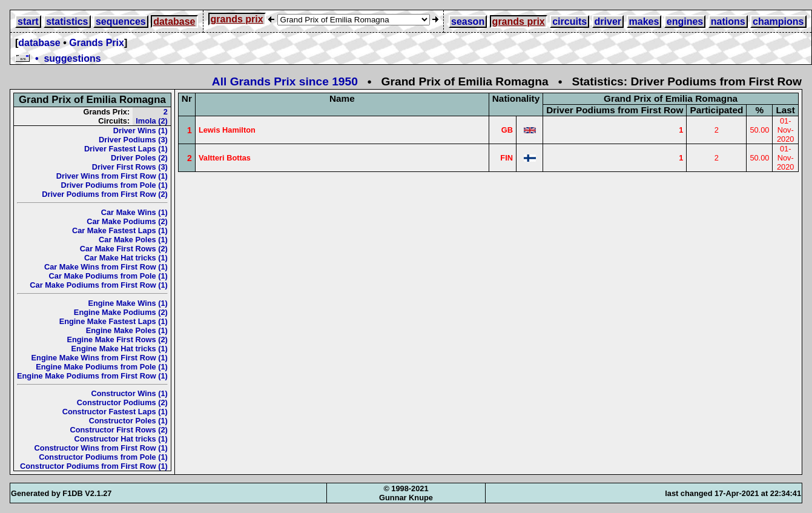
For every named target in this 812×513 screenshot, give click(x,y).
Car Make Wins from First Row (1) (106, 267)
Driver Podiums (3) (133, 140)
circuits (569, 22)
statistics (67, 22)
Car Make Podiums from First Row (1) (99, 285)
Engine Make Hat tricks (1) (120, 349)
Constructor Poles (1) (128, 421)
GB (507, 130)
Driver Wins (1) (140, 131)
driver (608, 22)
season (468, 22)
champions (778, 22)
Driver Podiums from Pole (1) (114, 185)
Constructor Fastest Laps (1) (115, 412)
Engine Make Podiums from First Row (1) (92, 376)
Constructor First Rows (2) (118, 430)
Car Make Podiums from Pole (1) (108, 276)
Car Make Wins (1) (134, 212)
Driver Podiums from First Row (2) (105, 194)
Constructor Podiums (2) (122, 402)
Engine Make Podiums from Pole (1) (102, 367)
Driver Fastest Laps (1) (126, 149)
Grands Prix (97, 43)
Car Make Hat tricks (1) (126, 258)
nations (728, 22)
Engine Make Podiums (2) (121, 312)
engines (685, 22)
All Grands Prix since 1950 (285, 81)
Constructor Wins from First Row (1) (101, 448)
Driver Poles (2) (139, 158)
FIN (507, 158)
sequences (121, 22)
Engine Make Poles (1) (127, 330)
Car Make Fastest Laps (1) (120, 230)
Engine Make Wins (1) (127, 303)
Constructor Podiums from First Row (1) (94, 466)
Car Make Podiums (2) (127, 221)
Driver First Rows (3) (130, 167)
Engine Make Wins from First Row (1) (100, 358)
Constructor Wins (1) (129, 393)
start (28, 22)
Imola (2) (152, 121)
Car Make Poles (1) (133, 240)
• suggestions (58, 58)
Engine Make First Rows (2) (117, 339)
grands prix (237, 19)
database (174, 22)
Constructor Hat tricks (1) (121, 439)
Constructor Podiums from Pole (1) (103, 457)
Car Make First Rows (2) (124, 249)
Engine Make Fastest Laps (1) (114, 321)
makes (644, 22)
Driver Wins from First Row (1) (112, 176)
